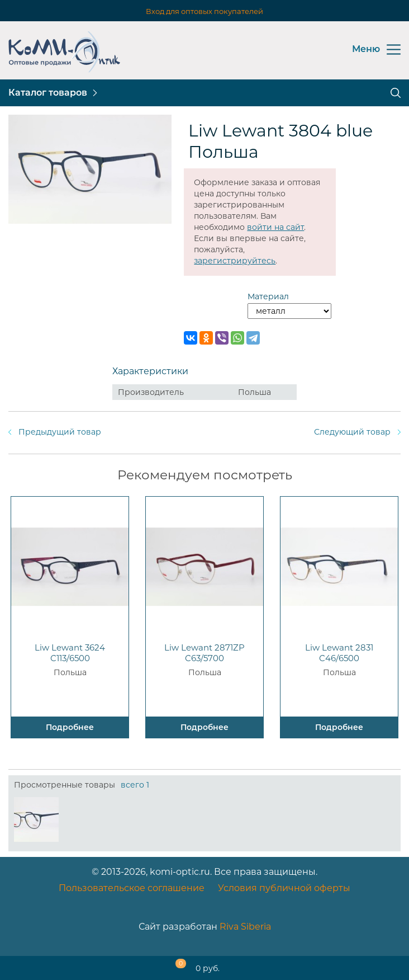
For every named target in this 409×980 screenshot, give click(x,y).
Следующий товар (352, 432)
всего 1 (135, 785)
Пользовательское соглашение (132, 888)
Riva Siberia (245, 927)
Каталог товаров (48, 93)
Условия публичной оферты (284, 888)
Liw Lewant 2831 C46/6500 (339, 653)
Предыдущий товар (60, 432)
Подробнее (70, 727)
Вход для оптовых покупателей (204, 11)
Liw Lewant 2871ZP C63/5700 (204, 653)
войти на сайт (275, 227)
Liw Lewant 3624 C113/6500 (70, 653)
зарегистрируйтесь (235, 261)
